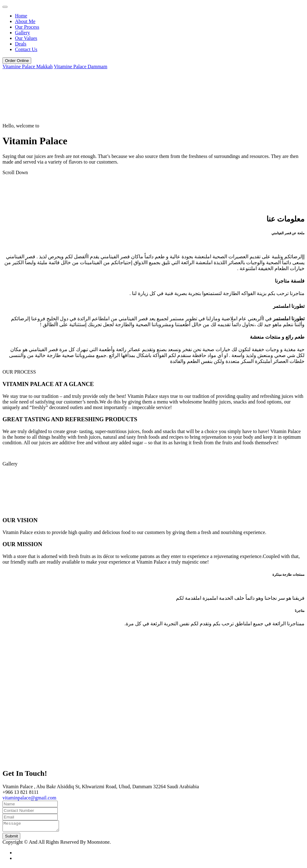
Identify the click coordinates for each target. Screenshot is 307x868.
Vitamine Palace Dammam (80, 67)
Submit (11, 838)
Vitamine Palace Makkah (28, 67)
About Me (25, 21)
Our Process (27, 27)
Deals (21, 44)
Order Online (17, 61)
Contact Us (26, 49)
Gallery (22, 33)
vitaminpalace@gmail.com (29, 798)
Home (21, 16)
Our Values (26, 38)
